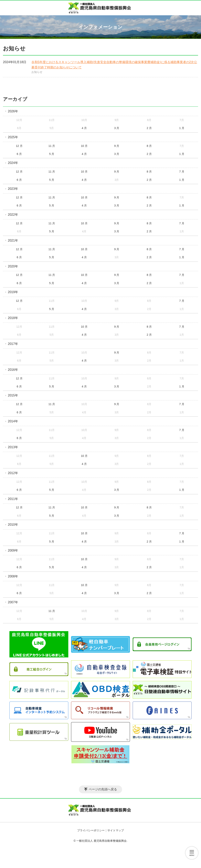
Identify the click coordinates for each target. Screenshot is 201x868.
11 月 (52, 146)
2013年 (13, 447)
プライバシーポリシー (91, 830)
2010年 (13, 525)
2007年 (13, 602)
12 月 (19, 146)
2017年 (13, 344)
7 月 (182, 172)
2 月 (149, 128)
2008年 (13, 576)
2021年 (13, 240)
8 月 (149, 146)
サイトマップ (116, 830)
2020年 (13, 266)
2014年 (13, 421)
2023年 (13, 189)
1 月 (182, 128)
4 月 (84, 128)
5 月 (52, 154)
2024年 (13, 163)
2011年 (13, 499)
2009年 (13, 550)
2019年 (13, 292)
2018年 (13, 318)
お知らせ (37, 72)
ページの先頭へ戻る (103, 789)
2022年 (13, 215)
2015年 (13, 395)
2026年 (13, 111)
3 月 (117, 128)
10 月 (84, 146)
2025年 (13, 137)
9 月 (117, 146)
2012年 (13, 473)
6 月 (19, 154)
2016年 (13, 370)
